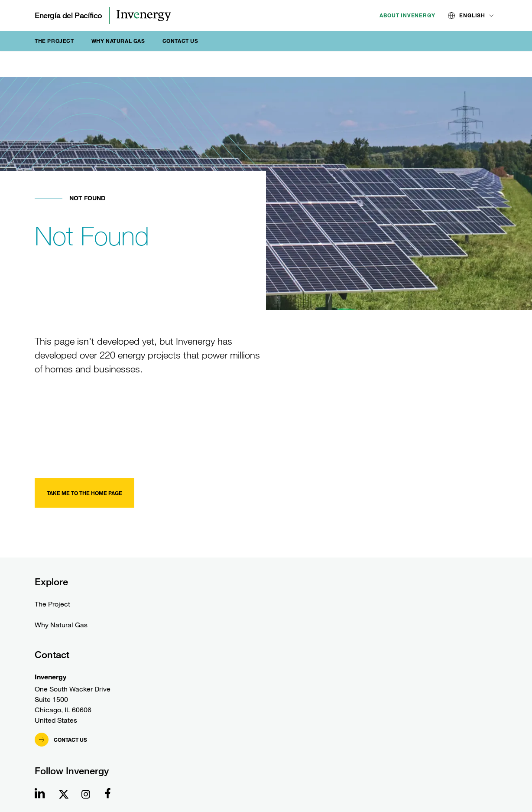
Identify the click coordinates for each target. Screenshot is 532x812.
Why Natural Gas (118, 41)
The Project (54, 41)
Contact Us (180, 41)
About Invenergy (407, 15)
